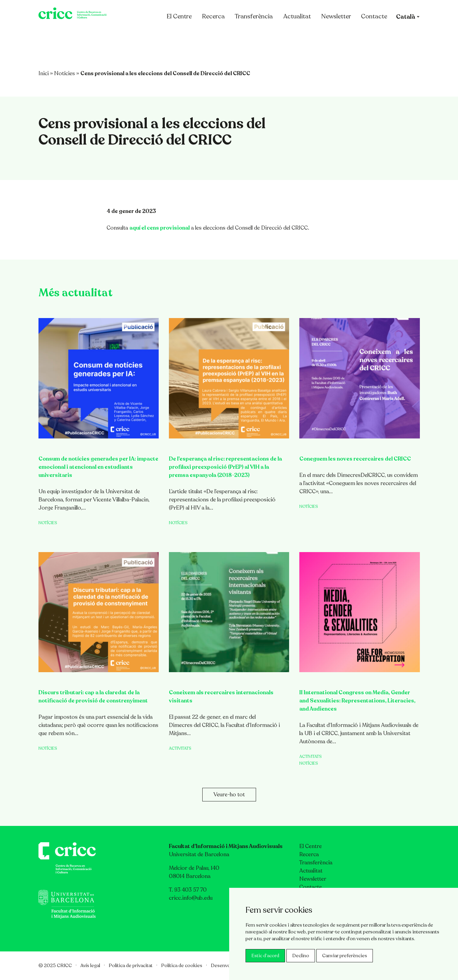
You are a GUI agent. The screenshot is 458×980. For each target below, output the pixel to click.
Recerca (217, 35)
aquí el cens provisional (160, 228)
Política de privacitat (131, 966)
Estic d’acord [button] (265, 956)
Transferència (257, 35)
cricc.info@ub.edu (191, 898)
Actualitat (301, 35)
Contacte (377, 35)
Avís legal (90, 966)
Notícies (65, 73)
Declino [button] (301, 956)
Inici (44, 73)
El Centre (186, 35)
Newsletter (339, 35)
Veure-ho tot (229, 795)
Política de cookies (182, 966)
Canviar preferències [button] (345, 956)
